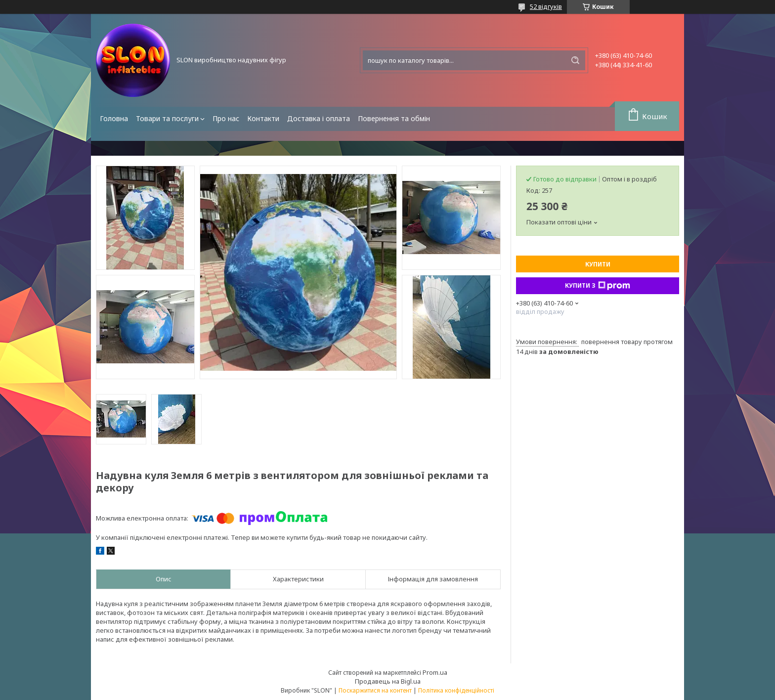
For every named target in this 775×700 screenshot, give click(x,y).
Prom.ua (435, 672)
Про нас (226, 118)
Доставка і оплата (319, 118)
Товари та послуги (167, 118)
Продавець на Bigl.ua (388, 681)
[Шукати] (575, 60)
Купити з (598, 286)
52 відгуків (546, 6)
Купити (598, 264)
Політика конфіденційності (456, 690)
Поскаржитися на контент (375, 690)
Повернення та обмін (394, 118)
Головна (114, 118)
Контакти (263, 118)
